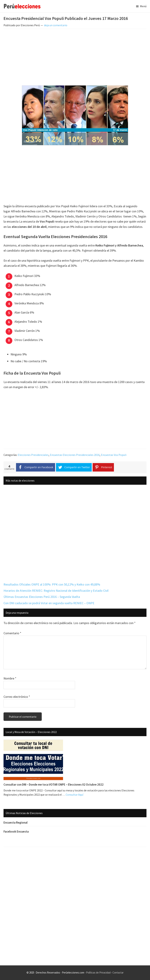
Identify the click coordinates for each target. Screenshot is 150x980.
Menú (143, 6)
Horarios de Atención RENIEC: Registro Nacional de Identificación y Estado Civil (56, 591)
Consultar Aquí (74, 795)
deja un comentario (56, 25)
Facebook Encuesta (16, 832)
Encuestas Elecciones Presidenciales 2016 (75, 455)
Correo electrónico (17, 697)
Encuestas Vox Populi (114, 455)
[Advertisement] (75, 58)
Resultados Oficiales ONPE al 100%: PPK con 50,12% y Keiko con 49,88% (52, 584)
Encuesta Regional (15, 823)
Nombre (10, 678)
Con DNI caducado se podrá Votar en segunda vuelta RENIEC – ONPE (49, 603)
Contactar (118, 973)
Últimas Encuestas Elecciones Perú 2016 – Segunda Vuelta (42, 597)
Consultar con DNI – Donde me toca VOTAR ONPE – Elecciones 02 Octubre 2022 (54, 785)
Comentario (12, 633)
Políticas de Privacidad (98, 973)
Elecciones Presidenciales (33, 455)
